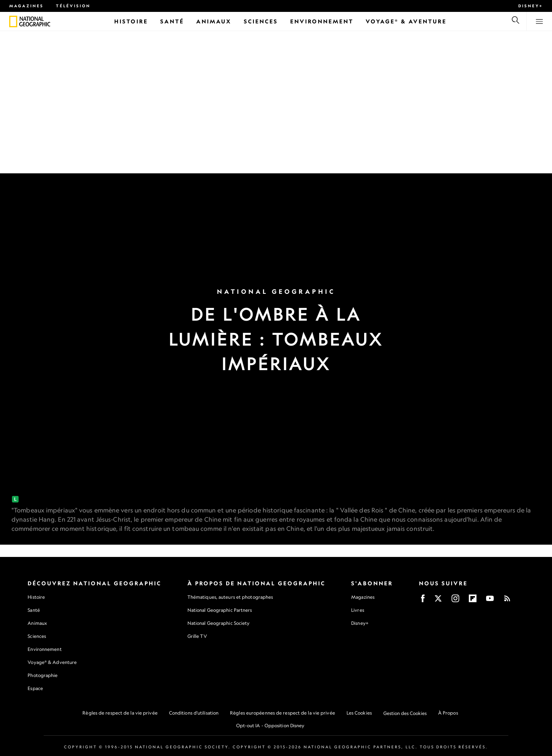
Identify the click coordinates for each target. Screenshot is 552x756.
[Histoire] (131, 21)
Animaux (37, 623)
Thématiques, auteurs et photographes (230, 597)
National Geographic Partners (220, 610)
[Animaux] (214, 21)
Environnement (44, 649)
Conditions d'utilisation (194, 713)
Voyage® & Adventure (52, 662)
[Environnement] (322, 21)
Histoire (36, 597)
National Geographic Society (219, 623)
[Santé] (172, 21)
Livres (358, 610)
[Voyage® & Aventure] (406, 21)
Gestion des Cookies (405, 713)
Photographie (43, 675)
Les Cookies (359, 713)
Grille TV (197, 636)
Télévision (73, 6)
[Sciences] (261, 21)
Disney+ (531, 6)
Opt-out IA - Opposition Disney (270, 726)
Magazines (26, 6)
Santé (34, 610)
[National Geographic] (13, 21)
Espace (35, 688)
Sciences (37, 636)
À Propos (448, 713)
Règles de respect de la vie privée (120, 713)
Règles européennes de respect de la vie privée (283, 713)
